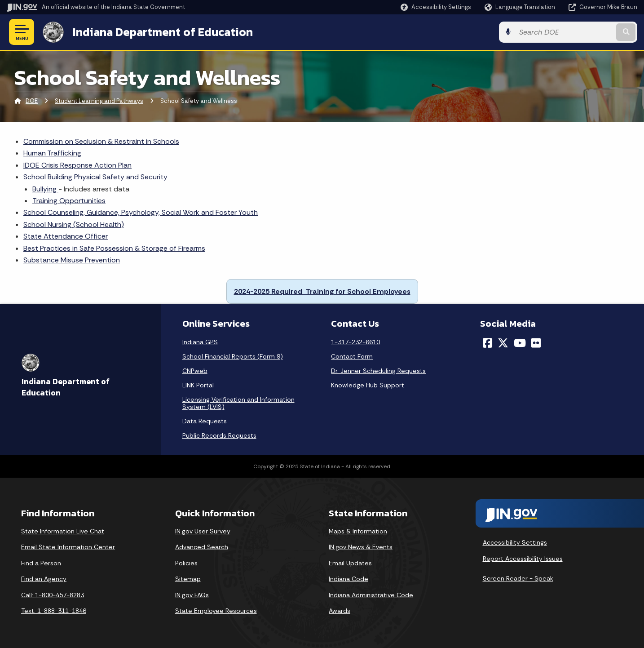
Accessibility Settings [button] (515, 542)
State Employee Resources (216, 611)
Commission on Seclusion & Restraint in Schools (101, 141)
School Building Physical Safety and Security (95, 177)
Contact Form (352, 356)
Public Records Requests (219, 435)
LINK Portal (198, 385)
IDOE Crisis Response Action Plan (77, 165)
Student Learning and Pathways (99, 101)
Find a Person (41, 563)
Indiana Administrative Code (371, 595)
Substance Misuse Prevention (72, 260)
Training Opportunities (69, 201)
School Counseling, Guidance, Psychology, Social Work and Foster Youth (141, 212)
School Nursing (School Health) (74, 224)
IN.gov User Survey (203, 531)
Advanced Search (202, 547)
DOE (32, 101)
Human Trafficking (52, 153)
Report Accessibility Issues (523, 559)
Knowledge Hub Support (368, 385)
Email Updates (350, 563)
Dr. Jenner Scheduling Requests (378, 371)
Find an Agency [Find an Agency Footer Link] (44, 579)
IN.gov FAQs (192, 595)
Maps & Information (358, 531)
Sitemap (188, 579)
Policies (186, 563)
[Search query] (565, 32)
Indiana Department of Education (163, 32)
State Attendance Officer (66, 236)
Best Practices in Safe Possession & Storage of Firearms (114, 248)
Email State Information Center (68, 547)
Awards (340, 611)
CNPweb (195, 371)
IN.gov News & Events (361, 547)
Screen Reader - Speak (518, 578)
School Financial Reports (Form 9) (233, 356)
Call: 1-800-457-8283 (53, 595)
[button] (436, 7)
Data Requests (205, 421)
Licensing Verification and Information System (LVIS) (238, 403)
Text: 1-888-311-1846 (54, 611)
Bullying (45, 189)
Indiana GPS (200, 342)
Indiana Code (348, 579)
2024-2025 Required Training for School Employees (322, 291)
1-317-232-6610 (355, 342)
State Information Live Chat (63, 531)
